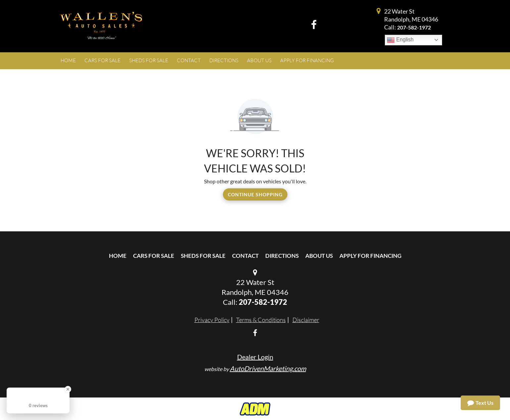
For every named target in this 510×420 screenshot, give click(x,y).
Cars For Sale (154, 256)
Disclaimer (306, 320)
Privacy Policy (212, 320)
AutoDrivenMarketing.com (268, 368)
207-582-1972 (414, 27)
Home (118, 256)
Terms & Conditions (261, 320)
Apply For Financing (370, 256)
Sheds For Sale (203, 256)
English (400, 40)
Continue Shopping (255, 194)
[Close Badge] (68, 389)
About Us (319, 256)
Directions (282, 256)
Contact (245, 256)
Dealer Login (255, 357)
